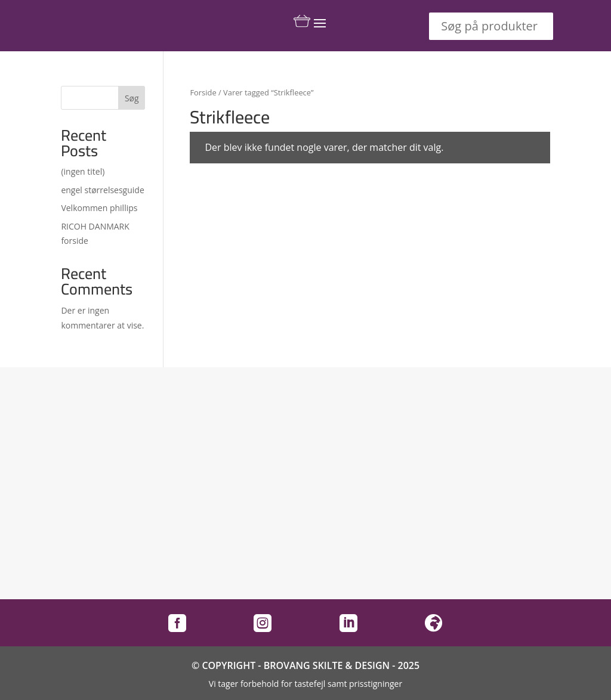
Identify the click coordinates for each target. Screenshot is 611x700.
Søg (132, 98)
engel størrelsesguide (102, 190)
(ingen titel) (83, 171)
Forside (203, 92)
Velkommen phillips (99, 208)
